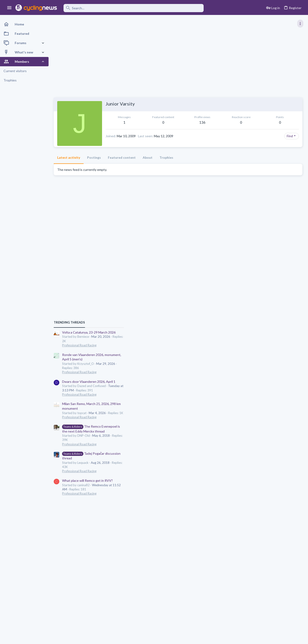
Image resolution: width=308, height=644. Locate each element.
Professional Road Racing (259, 263)
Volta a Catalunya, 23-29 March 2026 (268, 250)
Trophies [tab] (166, 165)
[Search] (134, 8)
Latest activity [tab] (69, 165)
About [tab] (148, 165)
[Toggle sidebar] (300, 24)
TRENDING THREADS (249, 240)
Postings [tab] (94, 165)
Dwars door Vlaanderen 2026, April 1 (268, 299)
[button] (9, 8)
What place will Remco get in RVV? (267, 398)
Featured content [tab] (122, 165)
